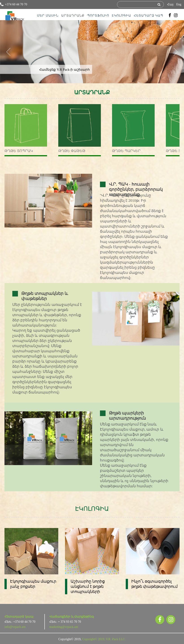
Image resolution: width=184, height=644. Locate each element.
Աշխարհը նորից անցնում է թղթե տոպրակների (88, 586)
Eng (179, 4)
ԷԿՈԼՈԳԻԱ (121, 16)
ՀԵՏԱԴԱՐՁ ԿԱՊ (149, 16)
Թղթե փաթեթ (72, 151)
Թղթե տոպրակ (19, 151)
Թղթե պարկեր (126, 151)
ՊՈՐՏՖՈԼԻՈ (98, 16)
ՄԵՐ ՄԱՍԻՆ (48, 16)
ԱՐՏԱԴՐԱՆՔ (73, 16)
